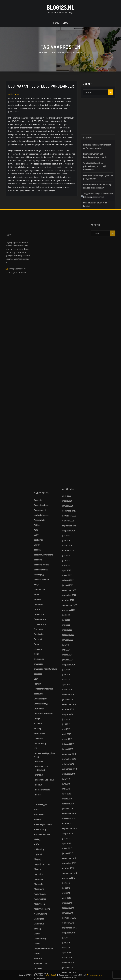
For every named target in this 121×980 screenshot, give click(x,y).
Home (56, 23)
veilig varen (14, 94)
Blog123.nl (60, 7)
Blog (65, 23)
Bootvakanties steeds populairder (67, 53)
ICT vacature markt (94, 975)
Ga (111, 92)
